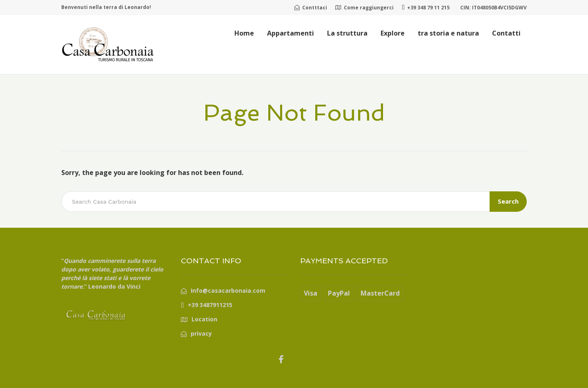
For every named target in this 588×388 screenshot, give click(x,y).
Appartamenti (291, 33)
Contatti (506, 33)
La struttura (347, 33)
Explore (393, 33)
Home (244, 33)
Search (508, 201)
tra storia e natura (448, 33)
